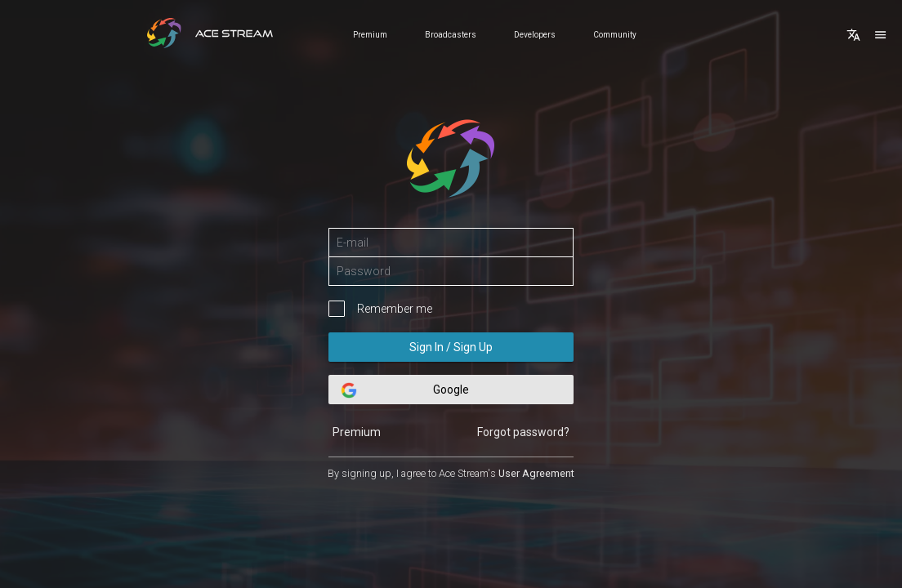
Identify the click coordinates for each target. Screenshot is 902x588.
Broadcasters (451, 35)
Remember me (395, 309)
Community (615, 35)
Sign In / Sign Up (451, 347)
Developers (535, 35)
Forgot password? (523, 432)
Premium (370, 35)
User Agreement (536, 473)
